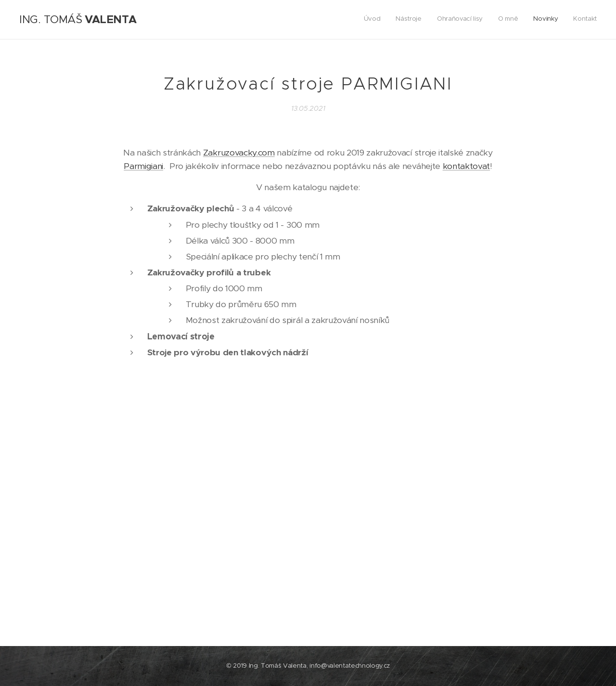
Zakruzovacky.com (239, 153)
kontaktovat (466, 166)
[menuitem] (522, 20)
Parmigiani (143, 166)
